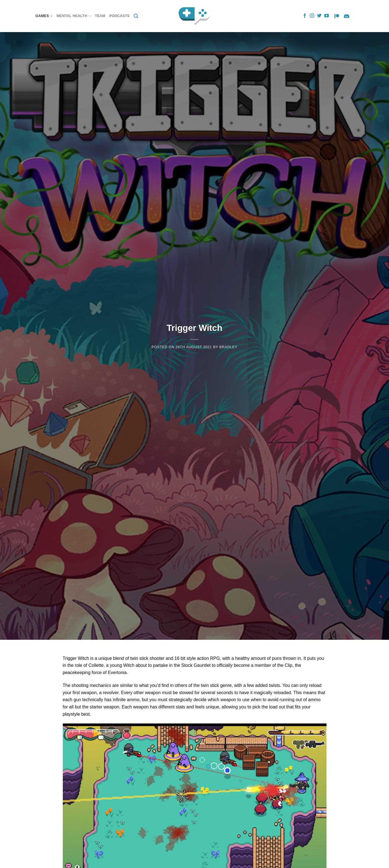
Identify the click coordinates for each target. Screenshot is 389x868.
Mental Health (74, 16)
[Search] (136, 16)
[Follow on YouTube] (326, 16)
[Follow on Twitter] (319, 16)
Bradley (228, 347)
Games (44, 16)
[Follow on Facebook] (305, 16)
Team (100, 16)
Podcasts (119, 16)
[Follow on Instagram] (312, 16)
